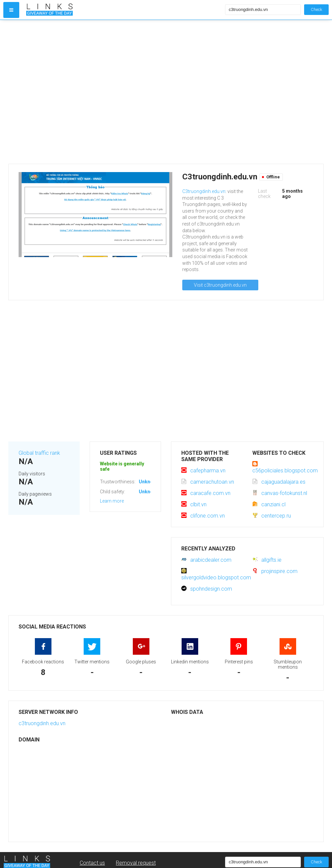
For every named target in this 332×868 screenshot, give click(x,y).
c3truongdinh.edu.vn (42, 723)
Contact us (92, 863)
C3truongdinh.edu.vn (204, 191)
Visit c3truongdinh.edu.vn (220, 285)
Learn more (112, 501)
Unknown (149, 482)
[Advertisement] (67, 92)
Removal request (136, 863)
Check (316, 9)
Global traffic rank (39, 453)
